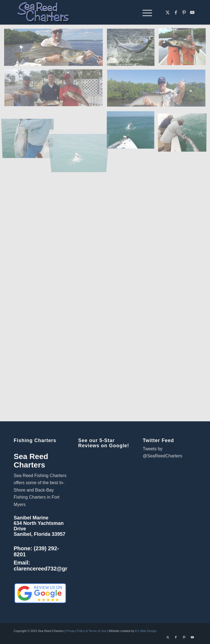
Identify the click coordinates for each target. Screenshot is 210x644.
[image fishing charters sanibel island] (158, 91)
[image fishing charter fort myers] (56, 49)
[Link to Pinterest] (184, 12)
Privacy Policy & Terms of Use (86, 631)
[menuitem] (145, 12)
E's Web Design (146, 631)
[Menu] (145, 12)
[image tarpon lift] (30, 132)
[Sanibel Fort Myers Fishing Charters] (43, 12)
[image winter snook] (184, 49)
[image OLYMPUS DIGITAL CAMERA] (133, 132)
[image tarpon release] (184, 132)
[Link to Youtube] (192, 12)
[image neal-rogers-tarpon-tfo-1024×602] (133, 49)
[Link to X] (168, 12)
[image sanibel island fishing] (56, 91)
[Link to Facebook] (176, 12)
